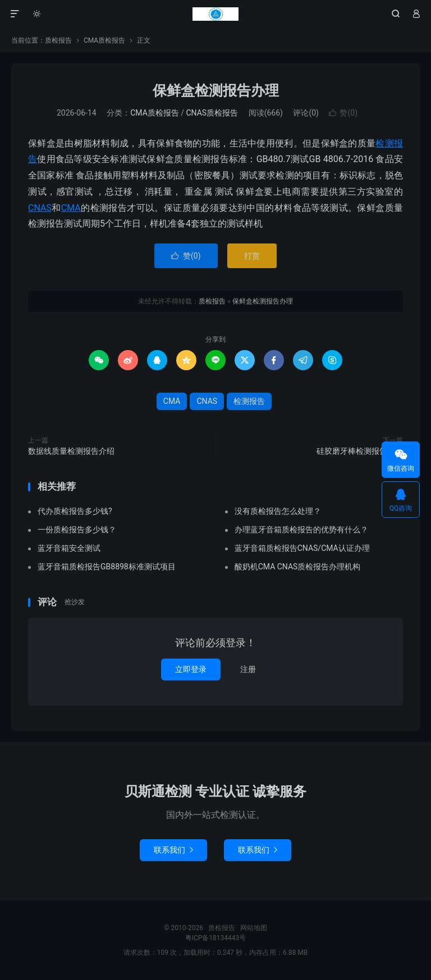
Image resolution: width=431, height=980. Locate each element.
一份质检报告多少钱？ (77, 530)
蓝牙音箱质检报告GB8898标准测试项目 (107, 567)
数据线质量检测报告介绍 (71, 451)
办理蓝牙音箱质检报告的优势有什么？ (301, 530)
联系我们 (173, 850)
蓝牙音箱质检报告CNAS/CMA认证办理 (302, 548)
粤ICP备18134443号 (216, 938)
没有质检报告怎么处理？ (278, 511)
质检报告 (215, 14)
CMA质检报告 (104, 40)
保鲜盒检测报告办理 (216, 91)
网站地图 (254, 928)
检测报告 (249, 401)
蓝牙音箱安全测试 (69, 548)
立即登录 (191, 669)
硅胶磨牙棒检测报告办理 (360, 451)
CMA (71, 208)
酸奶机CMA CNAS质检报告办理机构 (298, 567)
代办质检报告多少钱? (75, 511)
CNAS (40, 208)
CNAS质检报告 (212, 113)
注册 (248, 669)
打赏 (252, 256)
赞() (343, 113)
